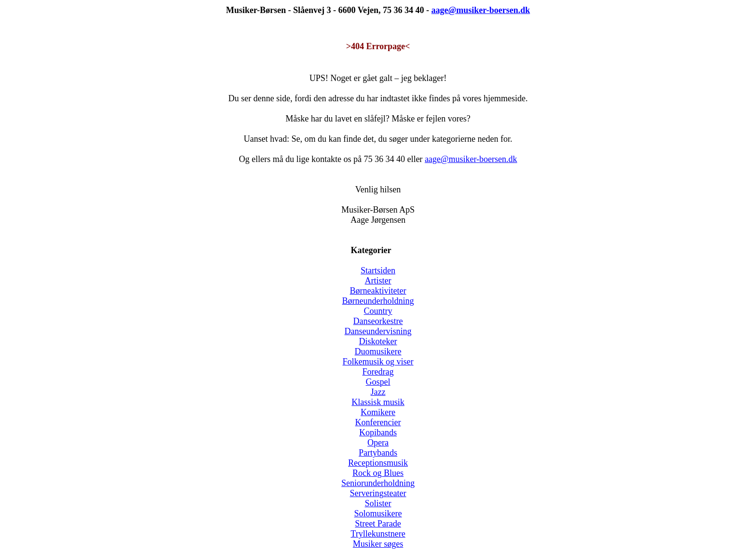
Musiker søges (378, 544)
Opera (378, 443)
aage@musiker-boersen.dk (471, 159)
